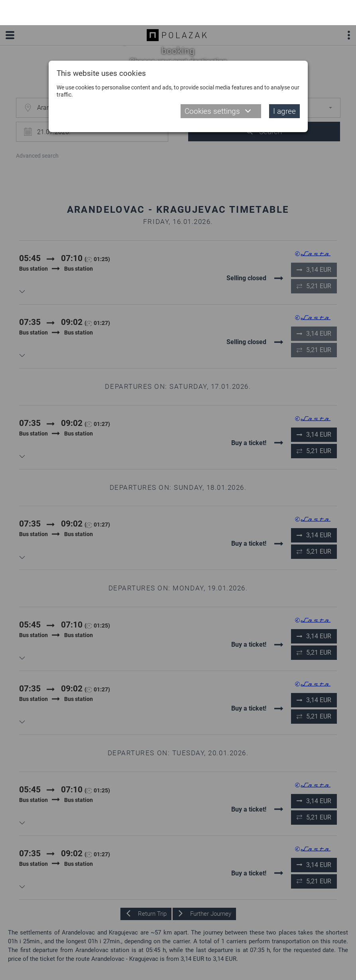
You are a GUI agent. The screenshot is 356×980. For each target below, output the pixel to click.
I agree (284, 86)
